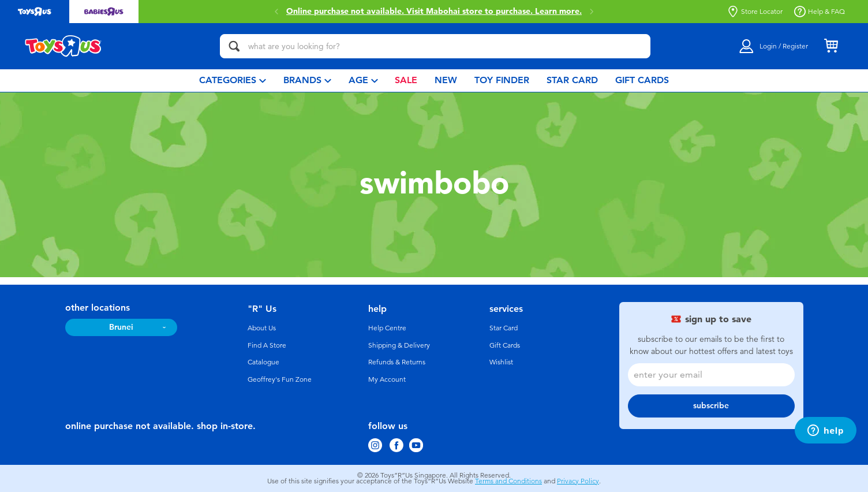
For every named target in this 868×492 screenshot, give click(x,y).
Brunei (121, 327)
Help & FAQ (820, 12)
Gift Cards (505, 345)
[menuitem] (233, 81)
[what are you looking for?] (435, 46)
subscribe (711, 406)
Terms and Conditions (508, 481)
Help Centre (387, 328)
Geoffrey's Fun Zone (280, 379)
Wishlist (501, 362)
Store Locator (755, 12)
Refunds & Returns (397, 362)
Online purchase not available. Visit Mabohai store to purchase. (434, 12)
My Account (387, 379)
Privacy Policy (578, 481)
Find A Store (267, 345)
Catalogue (263, 362)
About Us (262, 328)
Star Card (504, 328)
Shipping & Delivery (399, 345)
